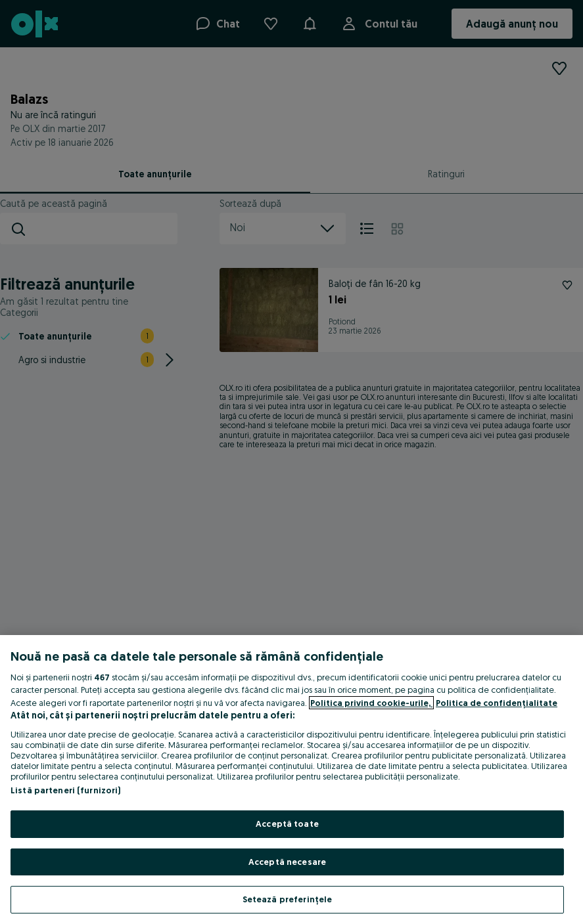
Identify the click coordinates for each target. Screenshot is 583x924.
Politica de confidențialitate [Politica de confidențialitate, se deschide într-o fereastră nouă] (497, 703)
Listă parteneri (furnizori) (66, 790)
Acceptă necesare (287, 862)
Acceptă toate (287, 824)
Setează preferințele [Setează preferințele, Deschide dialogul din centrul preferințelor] (288, 899)
